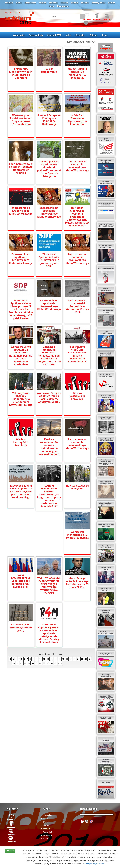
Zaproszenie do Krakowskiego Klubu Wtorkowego (21, 211)
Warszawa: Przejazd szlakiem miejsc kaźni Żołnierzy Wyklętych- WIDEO (49, 397)
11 (40, 613)
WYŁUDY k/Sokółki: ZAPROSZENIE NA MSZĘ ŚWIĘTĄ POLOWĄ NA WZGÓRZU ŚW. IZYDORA (77, 539)
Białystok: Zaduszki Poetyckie (77, 487)
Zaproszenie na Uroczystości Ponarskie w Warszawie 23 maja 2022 (77, 306)
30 (33, 617)
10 (36, 613)
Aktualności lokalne (81, 42)
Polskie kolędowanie (49, 70)
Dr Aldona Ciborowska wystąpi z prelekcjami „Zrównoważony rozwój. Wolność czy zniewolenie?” (77, 215)
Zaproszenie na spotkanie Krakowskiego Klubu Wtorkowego (77, 166)
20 (74, 613)
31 (37, 617)
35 (52, 617)
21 (78, 613)
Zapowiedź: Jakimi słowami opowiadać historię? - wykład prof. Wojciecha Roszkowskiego (21, 491)
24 (90, 613)
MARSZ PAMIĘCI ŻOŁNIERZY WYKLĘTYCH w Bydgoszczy (77, 73)
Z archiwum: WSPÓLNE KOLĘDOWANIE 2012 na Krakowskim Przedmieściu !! (77, 353)
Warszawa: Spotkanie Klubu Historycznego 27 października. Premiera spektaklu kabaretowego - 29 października (21, 309)
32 (40, 617)
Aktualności (19, 35)
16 (59, 613)
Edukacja (53, 3)
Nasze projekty (36, 35)
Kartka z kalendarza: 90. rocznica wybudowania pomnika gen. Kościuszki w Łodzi (49, 447)
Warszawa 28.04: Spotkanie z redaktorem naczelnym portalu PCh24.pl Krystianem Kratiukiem (21, 356)
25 (14, 617)
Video (68, 35)
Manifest (47, 818)
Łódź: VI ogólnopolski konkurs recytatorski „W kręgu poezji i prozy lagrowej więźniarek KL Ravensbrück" (49, 494)
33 (44, 617)
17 (63, 613)
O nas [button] (105, 35)
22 (82, 613)
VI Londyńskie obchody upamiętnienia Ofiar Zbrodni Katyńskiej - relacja (21, 399)
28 (25, 617)
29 (29, 617)
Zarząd (46, 825)
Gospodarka (30, 3)
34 (48, 617)
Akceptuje (10, 851)
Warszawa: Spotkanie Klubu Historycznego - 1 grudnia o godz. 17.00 (49, 260)
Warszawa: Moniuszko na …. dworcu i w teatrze (21, 535)
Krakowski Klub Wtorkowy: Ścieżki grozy (49, 581)
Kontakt (46, 839)
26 (17, 617)
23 (86, 613)
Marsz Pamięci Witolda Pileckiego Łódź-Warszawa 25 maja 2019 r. (21, 583)
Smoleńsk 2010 (54, 35)
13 (48, 613)
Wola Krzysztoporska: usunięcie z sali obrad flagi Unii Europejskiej (49, 535)
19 (71, 613)
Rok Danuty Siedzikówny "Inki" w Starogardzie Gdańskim (21, 73)
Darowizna (48, 835)
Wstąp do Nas (49, 832)
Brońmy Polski (98, 3)
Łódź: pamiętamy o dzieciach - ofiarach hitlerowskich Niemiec (21, 168)
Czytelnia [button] (80, 35)
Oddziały (47, 829)
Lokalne (85, 3)
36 (56, 617)
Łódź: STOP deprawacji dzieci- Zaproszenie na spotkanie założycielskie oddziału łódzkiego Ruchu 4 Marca (77, 587)
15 (55, 613)
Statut (46, 822)
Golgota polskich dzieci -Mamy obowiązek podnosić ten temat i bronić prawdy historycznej (49, 169)
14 (52, 613)
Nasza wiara (63, 6)
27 (21, 617)
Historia (64, 3)
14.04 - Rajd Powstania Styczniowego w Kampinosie (77, 120)
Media (19, 3)
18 (67, 613)
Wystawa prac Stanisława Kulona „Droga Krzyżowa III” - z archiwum (21, 120)
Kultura (42, 3)
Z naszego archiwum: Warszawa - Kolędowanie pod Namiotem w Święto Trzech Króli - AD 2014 (49, 356)
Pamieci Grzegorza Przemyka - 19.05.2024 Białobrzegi (49, 120)
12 (44, 613)
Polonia (75, 3)
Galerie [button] (94, 35)
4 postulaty (48, 815)
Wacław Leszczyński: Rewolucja (77, 396)
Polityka (9, 3)
